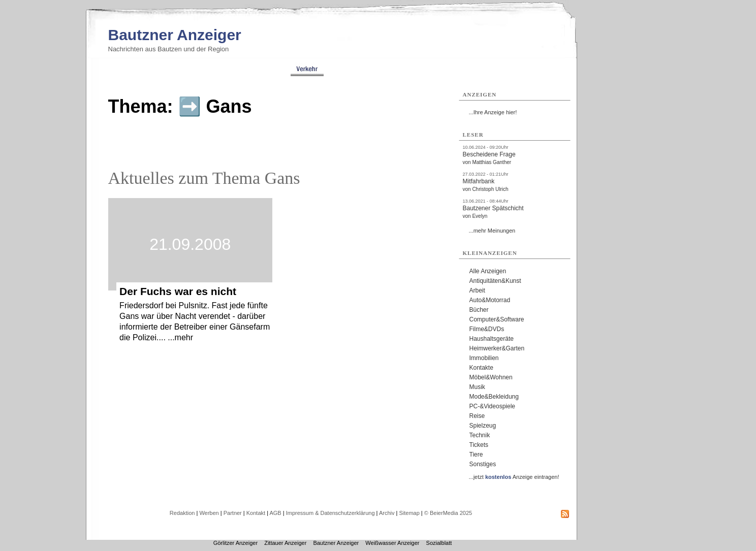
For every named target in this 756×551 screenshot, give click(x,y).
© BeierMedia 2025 (448, 513)
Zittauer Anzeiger (285, 543)
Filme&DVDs (487, 329)
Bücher (479, 310)
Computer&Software (497, 319)
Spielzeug (483, 426)
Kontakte (481, 368)
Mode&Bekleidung (494, 397)
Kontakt (256, 513)
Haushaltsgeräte (492, 339)
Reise (477, 416)
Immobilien (484, 358)
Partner (233, 513)
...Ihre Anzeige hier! (493, 112)
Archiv (387, 513)
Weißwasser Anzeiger (392, 543)
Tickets (479, 445)
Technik (480, 435)
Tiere (476, 455)
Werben (209, 513)
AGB (275, 513)
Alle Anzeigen (488, 271)
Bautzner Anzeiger (175, 35)
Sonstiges (483, 464)
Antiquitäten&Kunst (495, 281)
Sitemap (409, 513)
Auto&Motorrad (490, 300)
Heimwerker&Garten (497, 348)
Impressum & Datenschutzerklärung (330, 513)
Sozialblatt (439, 543)
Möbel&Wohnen (491, 377)
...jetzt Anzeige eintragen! (514, 477)
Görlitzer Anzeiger (235, 543)
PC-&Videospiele (493, 406)
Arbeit (477, 290)
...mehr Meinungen (492, 231)
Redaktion (182, 513)
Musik (477, 387)
